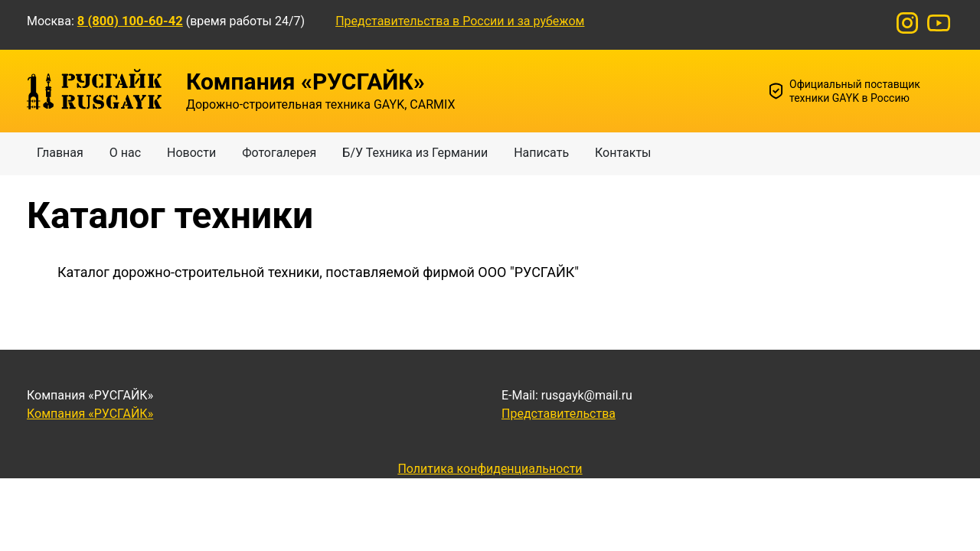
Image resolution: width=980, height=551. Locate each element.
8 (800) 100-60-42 (130, 21)
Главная (60, 153)
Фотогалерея (279, 153)
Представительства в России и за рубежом (460, 21)
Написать (541, 153)
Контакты (623, 153)
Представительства (559, 414)
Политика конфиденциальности (490, 469)
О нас (125, 153)
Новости (191, 153)
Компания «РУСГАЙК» (90, 414)
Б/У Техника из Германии (415, 153)
